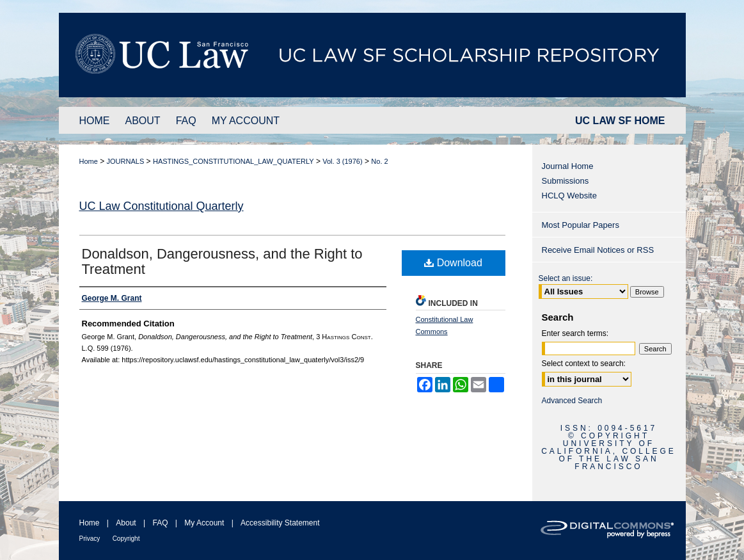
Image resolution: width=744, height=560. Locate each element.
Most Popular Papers (581, 225)
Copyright (126, 539)
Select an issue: (566, 278)
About (126, 523)
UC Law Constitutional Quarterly (162, 206)
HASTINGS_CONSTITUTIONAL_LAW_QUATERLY (233, 161)
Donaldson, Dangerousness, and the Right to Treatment (222, 261)
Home (89, 161)
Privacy (90, 539)
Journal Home (568, 166)
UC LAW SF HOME (620, 121)
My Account (204, 523)
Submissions (566, 181)
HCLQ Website (569, 196)
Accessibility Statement (280, 523)
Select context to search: (584, 364)
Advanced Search (572, 401)
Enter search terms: (575, 333)
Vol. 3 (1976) (342, 161)
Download (453, 263)
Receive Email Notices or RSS (598, 250)
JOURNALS (126, 161)
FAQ (160, 523)
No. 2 (379, 161)
